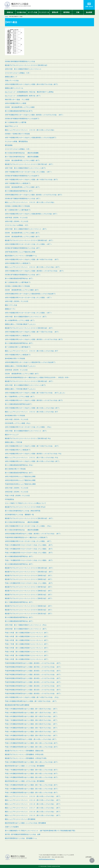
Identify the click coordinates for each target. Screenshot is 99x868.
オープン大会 (33, 12)
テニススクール (44, 12)
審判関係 (66, 12)
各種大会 (10, 12)
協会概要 (89, 12)
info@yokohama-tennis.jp (47, 859)
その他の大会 (21, 12)
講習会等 (55, 12)
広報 (78, 12)
